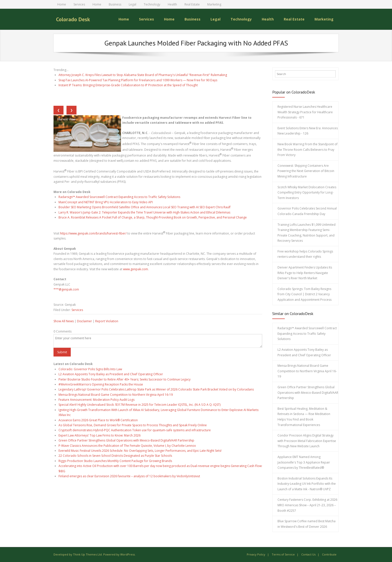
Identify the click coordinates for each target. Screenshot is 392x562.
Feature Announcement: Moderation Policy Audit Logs (96, 400)
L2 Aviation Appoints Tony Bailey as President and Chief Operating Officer (111, 374)
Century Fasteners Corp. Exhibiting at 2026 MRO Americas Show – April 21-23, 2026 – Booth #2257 (307, 505)
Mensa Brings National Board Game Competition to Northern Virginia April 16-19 (116, 395)
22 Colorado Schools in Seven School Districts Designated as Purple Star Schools (115, 456)
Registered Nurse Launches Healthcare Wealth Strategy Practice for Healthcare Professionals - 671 (305, 112)
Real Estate (192, 4)
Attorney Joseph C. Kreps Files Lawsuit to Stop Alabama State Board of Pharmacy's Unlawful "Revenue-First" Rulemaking (143, 75)
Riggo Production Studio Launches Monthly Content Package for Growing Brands (115, 461)
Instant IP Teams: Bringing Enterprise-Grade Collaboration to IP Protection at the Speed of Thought (128, 85)
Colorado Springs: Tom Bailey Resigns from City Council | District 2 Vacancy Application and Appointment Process (304, 294)
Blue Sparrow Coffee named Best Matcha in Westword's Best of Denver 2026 (306, 524)
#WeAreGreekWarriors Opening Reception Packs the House (101, 384)
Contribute (329, 554)
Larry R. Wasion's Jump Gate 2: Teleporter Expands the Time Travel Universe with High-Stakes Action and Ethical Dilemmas (144, 212)
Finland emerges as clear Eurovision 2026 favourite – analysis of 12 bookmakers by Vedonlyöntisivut (129, 476)
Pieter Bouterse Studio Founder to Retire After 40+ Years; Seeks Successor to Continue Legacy (124, 379)
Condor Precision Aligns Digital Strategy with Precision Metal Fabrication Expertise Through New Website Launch (307, 441)
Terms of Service (283, 554)
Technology (152, 4)
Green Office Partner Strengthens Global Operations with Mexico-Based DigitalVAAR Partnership (126, 440)
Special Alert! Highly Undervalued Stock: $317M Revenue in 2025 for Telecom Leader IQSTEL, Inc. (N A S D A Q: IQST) (139, 405)
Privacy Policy (256, 554)
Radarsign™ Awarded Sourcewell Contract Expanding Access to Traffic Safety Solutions (119, 197)
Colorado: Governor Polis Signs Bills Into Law (90, 369)
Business (115, 4)
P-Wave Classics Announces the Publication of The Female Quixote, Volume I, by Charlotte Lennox (127, 446)
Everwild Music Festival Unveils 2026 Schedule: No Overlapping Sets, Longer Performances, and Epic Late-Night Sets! (140, 451)
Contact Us (308, 554)
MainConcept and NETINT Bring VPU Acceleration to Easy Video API (106, 202)
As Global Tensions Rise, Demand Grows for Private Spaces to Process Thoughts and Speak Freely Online (133, 425)
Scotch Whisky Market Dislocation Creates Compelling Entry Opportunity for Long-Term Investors (307, 192)
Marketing (214, 4)
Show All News (64, 321)
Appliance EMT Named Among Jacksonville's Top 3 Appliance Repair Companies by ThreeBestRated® (304, 462)
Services (79, 4)
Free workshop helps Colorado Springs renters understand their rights (305, 254)
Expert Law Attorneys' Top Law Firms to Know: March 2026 (99, 435)
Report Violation (107, 321)
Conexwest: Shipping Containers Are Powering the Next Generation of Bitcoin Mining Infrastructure (306, 171)
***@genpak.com (66, 289)
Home (62, 4)
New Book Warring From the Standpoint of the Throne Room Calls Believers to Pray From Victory (307, 149)
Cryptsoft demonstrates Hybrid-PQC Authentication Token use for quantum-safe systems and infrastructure (135, 430)
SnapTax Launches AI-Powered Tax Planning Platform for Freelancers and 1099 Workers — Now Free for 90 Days (138, 80)
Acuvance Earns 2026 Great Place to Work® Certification (98, 420)
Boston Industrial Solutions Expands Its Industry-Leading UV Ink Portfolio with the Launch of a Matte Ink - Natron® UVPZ (307, 484)
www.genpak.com (135, 269)
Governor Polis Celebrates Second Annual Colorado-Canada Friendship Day (307, 211)
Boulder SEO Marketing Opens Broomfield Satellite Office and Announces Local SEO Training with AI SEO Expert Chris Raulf (144, 207)
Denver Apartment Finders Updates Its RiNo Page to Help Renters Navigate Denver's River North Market (305, 273)
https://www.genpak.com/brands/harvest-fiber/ (93, 233)
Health (172, 4)
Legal (132, 4)
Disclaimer (84, 321)
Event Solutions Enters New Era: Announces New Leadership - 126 (308, 131)
